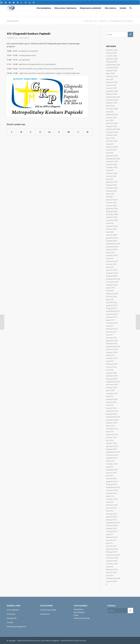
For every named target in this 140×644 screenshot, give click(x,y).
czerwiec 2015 (112, 393)
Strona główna (13, 610)
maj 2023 (110, 144)
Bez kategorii (79, 612)
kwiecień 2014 (112, 434)
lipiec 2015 (110, 390)
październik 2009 (113, 578)
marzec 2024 (111, 117)
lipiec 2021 (110, 194)
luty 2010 (110, 575)
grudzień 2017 (112, 305)
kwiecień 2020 (112, 226)
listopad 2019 (112, 241)
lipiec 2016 (110, 355)
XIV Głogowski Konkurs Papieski (29, 34)
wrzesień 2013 (112, 455)
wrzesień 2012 (112, 490)
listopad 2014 (112, 414)
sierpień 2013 (112, 458)
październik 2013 (113, 452)
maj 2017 (110, 326)
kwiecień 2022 (112, 173)
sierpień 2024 (112, 103)
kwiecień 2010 (112, 570)
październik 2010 (113, 555)
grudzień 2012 (112, 481)
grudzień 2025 (112, 59)
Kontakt (10, 622)
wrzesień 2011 (112, 525)
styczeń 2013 (111, 478)
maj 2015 (110, 396)
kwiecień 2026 (112, 50)
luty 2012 (110, 511)
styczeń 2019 (111, 270)
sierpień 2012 (112, 493)
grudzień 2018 (112, 273)
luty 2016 (110, 370)
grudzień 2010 (112, 549)
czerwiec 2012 (112, 499)
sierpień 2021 (112, 191)
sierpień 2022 (112, 164)
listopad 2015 (112, 379)
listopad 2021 (112, 185)
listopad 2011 (112, 520)
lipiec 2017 (110, 320)
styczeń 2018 (111, 302)
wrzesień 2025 (112, 68)
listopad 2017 (112, 308)
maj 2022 (110, 170)
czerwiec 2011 (112, 531)
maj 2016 (110, 361)
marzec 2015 (111, 402)
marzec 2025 (111, 85)
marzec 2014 (111, 437)
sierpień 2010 (112, 561)
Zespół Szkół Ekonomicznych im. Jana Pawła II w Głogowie (38, 641)
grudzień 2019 (112, 238)
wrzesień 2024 (112, 100)
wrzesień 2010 (112, 558)
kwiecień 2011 (112, 537)
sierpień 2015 (112, 388)
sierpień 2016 (112, 352)
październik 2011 (113, 523)
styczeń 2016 (111, 373)
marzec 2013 (111, 473)
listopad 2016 (112, 343)
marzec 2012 (111, 508)
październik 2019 (113, 244)
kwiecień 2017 (112, 329)
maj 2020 (110, 223)
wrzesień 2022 (112, 161)
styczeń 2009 (111, 581)
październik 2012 (113, 487)
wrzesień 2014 (112, 420)
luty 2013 (110, 476)
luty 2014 (110, 440)
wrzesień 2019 (112, 247)
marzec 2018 (111, 296)
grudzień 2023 (112, 123)
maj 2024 (110, 112)
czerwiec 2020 (112, 220)
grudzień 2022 (112, 156)
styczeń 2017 (111, 338)
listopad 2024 (112, 94)
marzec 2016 (111, 367)
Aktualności (13, 21)
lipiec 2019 (110, 253)
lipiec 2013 (110, 461)
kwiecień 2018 (112, 294)
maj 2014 (110, 431)
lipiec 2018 (110, 288)
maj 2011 (110, 534)
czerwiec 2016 (112, 358)
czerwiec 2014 (112, 429)
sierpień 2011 (112, 528)
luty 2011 (110, 543)
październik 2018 (113, 279)
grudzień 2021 (112, 182)
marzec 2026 (111, 53)
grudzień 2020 (112, 208)
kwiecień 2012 (112, 505)
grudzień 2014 (112, 411)
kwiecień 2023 (112, 147)
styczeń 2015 (111, 408)
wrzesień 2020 (112, 214)
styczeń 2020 (111, 235)
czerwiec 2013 (112, 464)
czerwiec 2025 (112, 76)
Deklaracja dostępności (16, 626)
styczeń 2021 (111, 206)
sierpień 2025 (112, 71)
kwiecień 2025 (112, 82)
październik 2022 (113, 159)
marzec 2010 (111, 572)
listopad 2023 (112, 126)
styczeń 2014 (111, 443)
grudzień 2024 (112, 91)
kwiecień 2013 (112, 470)
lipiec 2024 (110, 106)
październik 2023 (113, 129)
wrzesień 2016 (112, 349)
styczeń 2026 (111, 56)
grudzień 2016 (112, 341)
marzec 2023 (111, 150)
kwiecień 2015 (112, 399)
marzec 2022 (111, 176)
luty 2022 (110, 179)
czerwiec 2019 (112, 255)
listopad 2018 (112, 276)
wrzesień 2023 (112, 132)
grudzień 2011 (112, 517)
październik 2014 (113, 417)
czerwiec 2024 (112, 109)
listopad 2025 (112, 62)
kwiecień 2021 (112, 200)
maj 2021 (110, 197)
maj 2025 (110, 79)
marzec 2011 (111, 540)
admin (27, 38)
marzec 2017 (111, 332)
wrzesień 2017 (112, 314)
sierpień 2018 (112, 285)
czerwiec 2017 (112, 323)
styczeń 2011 (111, 546)
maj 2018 (110, 291)
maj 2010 (110, 567)
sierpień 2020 (112, 217)
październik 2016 (113, 346)
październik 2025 (113, 65)
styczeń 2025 (111, 88)
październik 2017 (113, 311)
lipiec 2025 (110, 73)
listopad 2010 (112, 552)
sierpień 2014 (112, 423)
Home (95, 21)
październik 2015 (113, 382)
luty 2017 (110, 335)
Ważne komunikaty (48, 610)
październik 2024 (113, 97)
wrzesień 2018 (112, 282)
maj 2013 (110, 467)
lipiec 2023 (110, 138)
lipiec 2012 (110, 496)
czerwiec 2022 (112, 167)
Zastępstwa (12, 618)
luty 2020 (110, 232)
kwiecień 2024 (112, 114)
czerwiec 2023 (112, 141)
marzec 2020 (111, 229)
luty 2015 (110, 405)
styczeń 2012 (111, 514)
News (76, 615)
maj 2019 (110, 258)
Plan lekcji (11, 614)
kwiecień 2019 (112, 261)
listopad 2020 (112, 211)
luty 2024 (110, 120)
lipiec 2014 (110, 426)
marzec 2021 (111, 203)
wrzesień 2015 (112, 385)
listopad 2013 (112, 449)
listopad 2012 (112, 484)
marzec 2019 (111, 264)
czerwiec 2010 (112, 564)
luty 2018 (110, 299)
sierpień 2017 (112, 317)
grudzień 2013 (112, 446)
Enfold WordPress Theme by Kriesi (73, 641)
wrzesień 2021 (112, 188)
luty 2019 (110, 267)
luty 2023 (110, 153)
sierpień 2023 (112, 135)
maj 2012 (110, 502)
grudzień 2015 (112, 376)
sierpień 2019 (112, 249)
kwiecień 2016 (112, 364)
